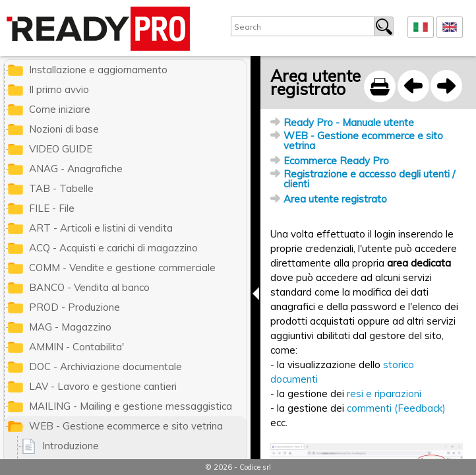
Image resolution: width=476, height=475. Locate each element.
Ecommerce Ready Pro (336, 161)
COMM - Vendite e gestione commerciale (122, 268)
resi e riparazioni (384, 394)
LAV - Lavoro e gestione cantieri (103, 386)
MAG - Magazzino (70, 327)
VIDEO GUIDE (61, 149)
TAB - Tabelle (61, 188)
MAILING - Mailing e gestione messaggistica (131, 406)
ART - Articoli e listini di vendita (101, 228)
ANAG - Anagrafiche (76, 169)
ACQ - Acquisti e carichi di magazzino (113, 248)
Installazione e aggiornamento (98, 70)
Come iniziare (60, 109)
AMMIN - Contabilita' (76, 347)
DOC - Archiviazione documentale (105, 366)
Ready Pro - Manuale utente (349, 122)
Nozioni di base (64, 129)
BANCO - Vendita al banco (89, 287)
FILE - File (52, 208)
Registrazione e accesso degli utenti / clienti (369, 179)
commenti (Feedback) (396, 408)
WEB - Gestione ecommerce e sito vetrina (363, 141)
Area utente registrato (335, 199)
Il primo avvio (59, 89)
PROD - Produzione (74, 307)
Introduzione (71, 446)
